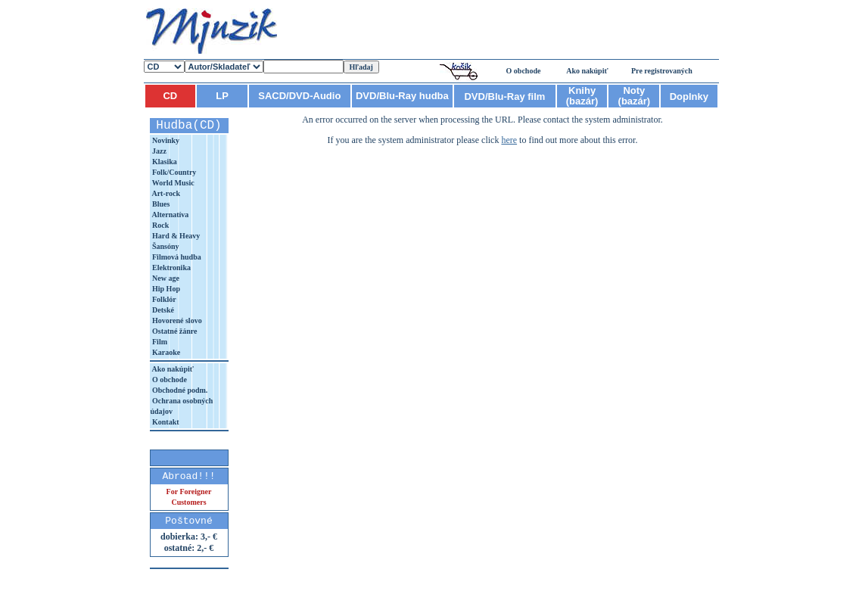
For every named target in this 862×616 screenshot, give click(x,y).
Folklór (163, 299)
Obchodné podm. (179, 390)
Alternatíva (170, 215)
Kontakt (165, 422)
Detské (162, 310)
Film (159, 342)
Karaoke (166, 352)
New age (165, 278)
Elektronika (171, 268)
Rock (160, 225)
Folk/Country (174, 172)
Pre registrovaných (662, 71)
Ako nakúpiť (587, 71)
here (509, 140)
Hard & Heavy (176, 236)
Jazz (159, 151)
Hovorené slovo (176, 320)
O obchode (524, 71)
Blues (160, 204)
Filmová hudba (176, 257)
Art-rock (166, 193)
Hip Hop (165, 289)
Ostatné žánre (174, 331)
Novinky (165, 140)
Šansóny (165, 246)
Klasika (164, 162)
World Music (173, 183)
